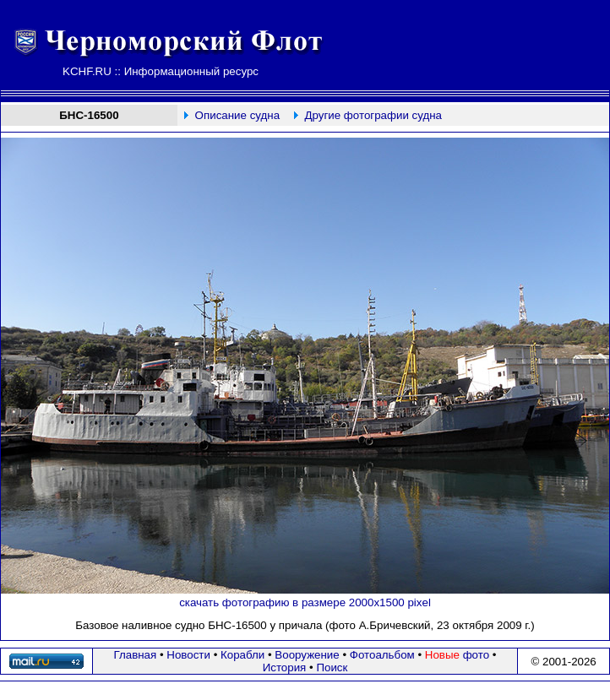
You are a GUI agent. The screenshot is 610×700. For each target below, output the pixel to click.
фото (457, 655)
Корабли (242, 655)
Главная (136, 655)
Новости (188, 655)
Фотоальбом (382, 655)
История (285, 667)
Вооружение (307, 655)
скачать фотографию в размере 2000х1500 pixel (305, 602)
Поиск (332, 667)
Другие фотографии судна (373, 115)
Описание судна (237, 115)
